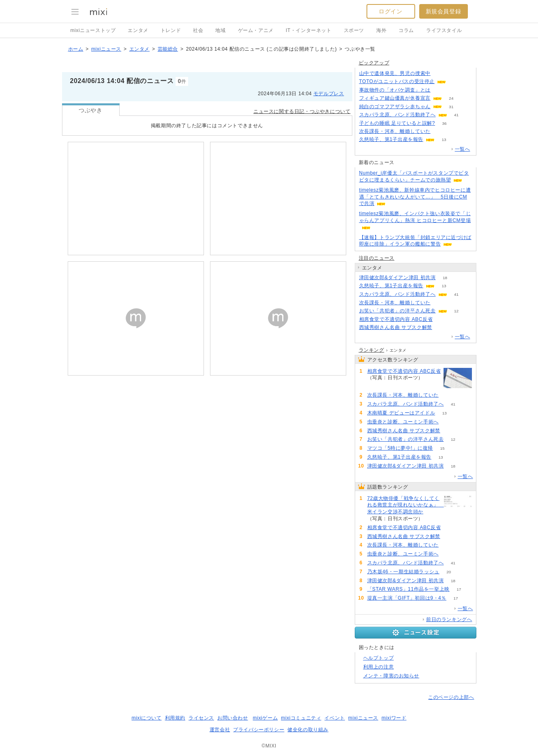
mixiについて (146, 718)
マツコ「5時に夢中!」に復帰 (400, 448)
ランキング (372, 350)
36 (445, 123)
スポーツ (354, 30)
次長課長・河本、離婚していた (395, 131)
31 (451, 107)
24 (451, 98)
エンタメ (138, 30)
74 (442, 319)
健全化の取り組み (308, 730)
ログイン (390, 11)
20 (449, 572)
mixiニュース (106, 49)
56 (440, 131)
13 (444, 140)
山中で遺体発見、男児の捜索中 (395, 73)
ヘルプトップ (379, 658)
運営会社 (220, 730)
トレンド (171, 30)
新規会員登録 (444, 11)
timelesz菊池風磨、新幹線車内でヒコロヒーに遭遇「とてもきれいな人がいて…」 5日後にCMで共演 (415, 197)
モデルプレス (329, 94)
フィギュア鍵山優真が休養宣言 (395, 98)
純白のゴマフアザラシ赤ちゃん (395, 107)
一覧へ (463, 149)
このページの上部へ (451, 697)
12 (456, 311)
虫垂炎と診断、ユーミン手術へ (403, 422)
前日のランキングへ (449, 619)
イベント (334, 718)
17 (459, 589)
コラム (406, 30)
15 (442, 448)
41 (456, 115)
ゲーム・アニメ (256, 30)
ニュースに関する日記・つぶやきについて (302, 111)
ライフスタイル (444, 30)
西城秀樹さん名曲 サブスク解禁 (396, 327)
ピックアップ (374, 63)
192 (440, 90)
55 (448, 422)
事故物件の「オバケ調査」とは (395, 90)
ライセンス (201, 718)
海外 (381, 30)
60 (441, 328)
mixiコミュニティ (301, 718)
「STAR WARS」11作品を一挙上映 (408, 589)
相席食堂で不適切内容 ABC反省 (396, 319)
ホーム (76, 49)
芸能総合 (168, 49)
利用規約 (175, 718)
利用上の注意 (379, 667)
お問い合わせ (233, 718)
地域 (220, 30)
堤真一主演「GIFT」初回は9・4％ (407, 598)
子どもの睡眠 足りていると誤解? (397, 123)
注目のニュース (377, 258)
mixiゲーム (266, 718)
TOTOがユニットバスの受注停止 (397, 81)
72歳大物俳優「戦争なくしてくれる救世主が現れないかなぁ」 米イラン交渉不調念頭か (404, 505)
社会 (198, 30)
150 (455, 82)
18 (445, 278)
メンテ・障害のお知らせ (391, 676)
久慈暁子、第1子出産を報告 (391, 139)
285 (440, 74)
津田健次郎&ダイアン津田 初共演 (398, 278)
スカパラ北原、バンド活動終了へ (398, 115)
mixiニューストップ (93, 30)
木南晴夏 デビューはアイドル (401, 413)
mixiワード (394, 718)
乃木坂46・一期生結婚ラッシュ (403, 572)
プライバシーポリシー (259, 730)
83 (433, 519)
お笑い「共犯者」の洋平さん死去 (398, 311)
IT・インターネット (309, 30)
